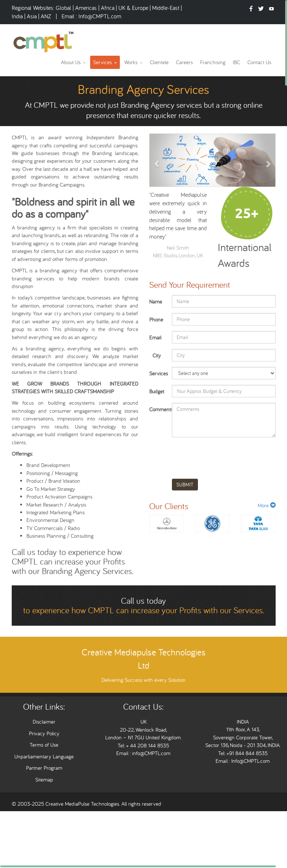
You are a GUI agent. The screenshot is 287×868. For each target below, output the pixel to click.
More (267, 505)
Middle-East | (167, 8)
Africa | (110, 8)
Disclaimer (44, 722)
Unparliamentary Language (44, 756)
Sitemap (44, 779)
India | (19, 16)
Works (133, 62)
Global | (65, 8)
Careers (184, 62)
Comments (158, 409)
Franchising (213, 62)
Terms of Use (44, 745)
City (157, 355)
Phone (156, 319)
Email (155, 337)
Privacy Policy (44, 733)
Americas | (88, 8)
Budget (157, 391)
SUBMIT (185, 485)
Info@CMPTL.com (100, 16)
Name (156, 301)
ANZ (47, 16)
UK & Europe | (135, 8)
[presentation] (228, 455)
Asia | (33, 16)
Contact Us (259, 62)
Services (105, 62)
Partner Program (44, 768)
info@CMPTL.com (150, 753)
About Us (73, 62)
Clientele (159, 62)
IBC (236, 62)
